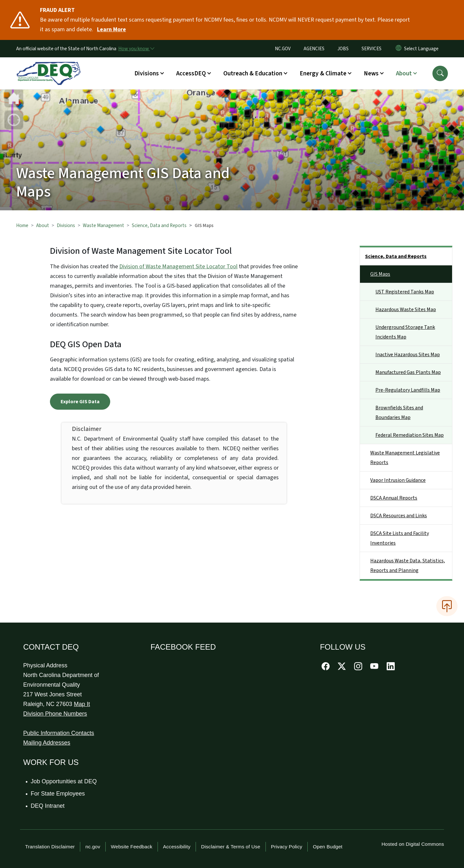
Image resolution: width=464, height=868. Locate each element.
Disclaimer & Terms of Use (231, 847)
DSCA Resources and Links (399, 516)
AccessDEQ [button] (191, 73)
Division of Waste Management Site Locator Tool (178, 267)
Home (22, 225)
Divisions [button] (147, 73)
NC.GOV (283, 49)
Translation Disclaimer (50, 847)
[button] (440, 73)
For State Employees (58, 794)
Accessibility (177, 847)
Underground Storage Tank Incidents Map (405, 332)
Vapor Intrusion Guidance (398, 480)
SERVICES (372, 49)
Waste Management (103, 225)
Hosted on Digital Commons (413, 844)
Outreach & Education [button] (253, 73)
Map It (82, 704)
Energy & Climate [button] (323, 73)
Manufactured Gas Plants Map (408, 372)
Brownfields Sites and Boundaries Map (399, 413)
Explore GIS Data (80, 402)
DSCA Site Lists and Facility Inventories (400, 538)
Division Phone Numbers (55, 714)
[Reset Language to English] (399, 49)
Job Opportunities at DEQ (64, 781)
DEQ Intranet (48, 806)
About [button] (404, 73)
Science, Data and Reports (159, 225)
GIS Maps (380, 274)
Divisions (66, 225)
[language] (423, 49)
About (43, 225)
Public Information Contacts (59, 733)
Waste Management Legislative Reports (405, 458)
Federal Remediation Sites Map (410, 435)
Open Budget (328, 847)
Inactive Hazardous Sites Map (408, 355)
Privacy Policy (287, 847)
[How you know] (136, 49)
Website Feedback (132, 847)
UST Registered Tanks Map (405, 292)
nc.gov (93, 847)
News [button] (371, 73)
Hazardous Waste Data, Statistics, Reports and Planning (408, 566)
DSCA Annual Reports (394, 498)
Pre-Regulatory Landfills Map (408, 390)
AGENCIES (314, 49)
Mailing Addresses (47, 743)
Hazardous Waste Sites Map (406, 310)
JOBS (343, 49)
